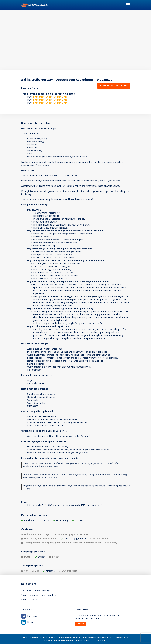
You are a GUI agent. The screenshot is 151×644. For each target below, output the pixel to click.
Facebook (29, 616)
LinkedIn (28, 622)
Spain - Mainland (48, 595)
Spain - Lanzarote (30, 595)
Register (80, 624)
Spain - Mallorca (29, 600)
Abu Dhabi (26, 591)
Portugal (46, 591)
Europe (37, 591)
